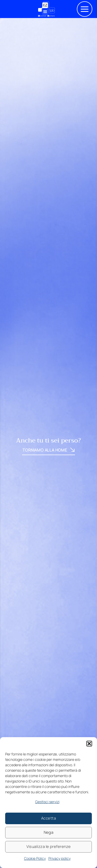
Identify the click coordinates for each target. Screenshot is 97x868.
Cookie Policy (35, 858)
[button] (89, 744)
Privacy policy (59, 858)
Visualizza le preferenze (49, 846)
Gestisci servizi (47, 802)
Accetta (48, 818)
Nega (49, 832)
